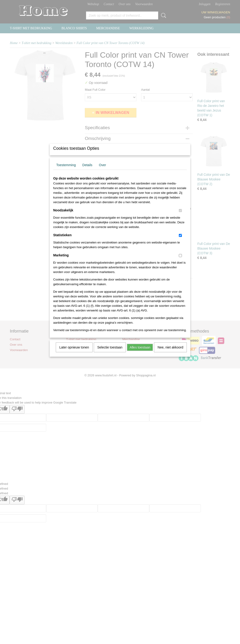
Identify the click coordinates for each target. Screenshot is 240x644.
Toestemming (66, 171)
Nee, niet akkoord (170, 353)
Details (87, 171)
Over (102, 171)
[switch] (180, 217)
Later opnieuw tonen (74, 353)
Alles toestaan (140, 353)
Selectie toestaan (110, 353)
